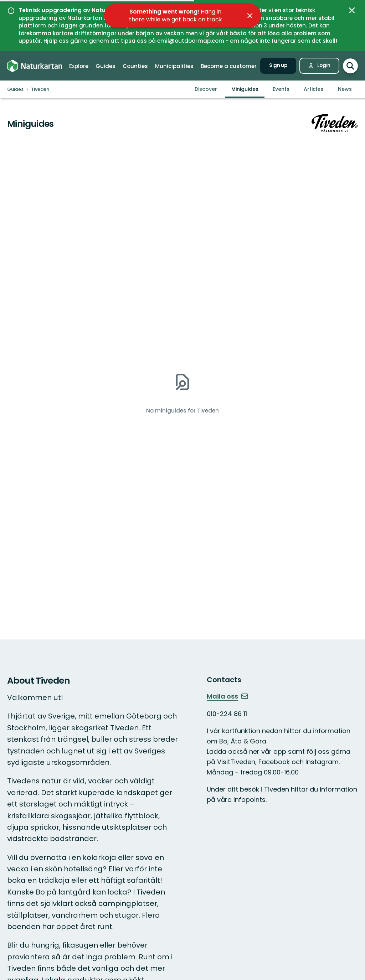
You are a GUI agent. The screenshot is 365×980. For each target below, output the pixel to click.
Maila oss (228, 696)
